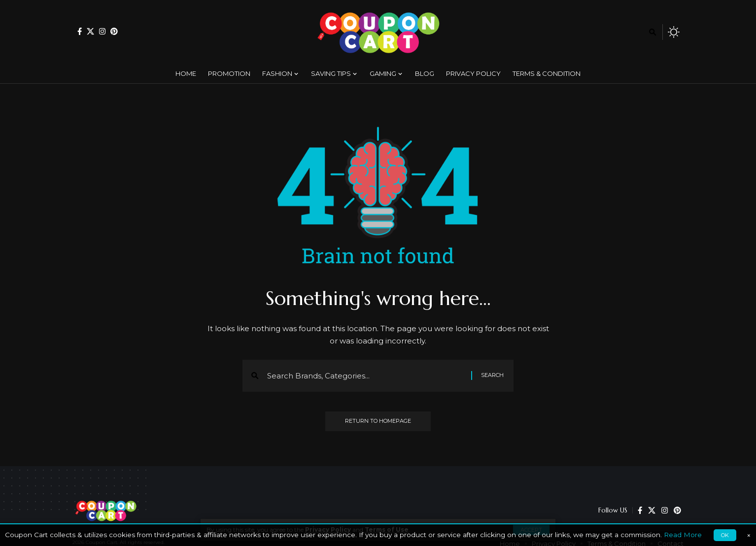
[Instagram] (102, 31)
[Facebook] (80, 31)
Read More (683, 535)
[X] (90, 31)
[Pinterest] (114, 31)
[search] (653, 32)
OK (725, 535)
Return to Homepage (378, 421)
